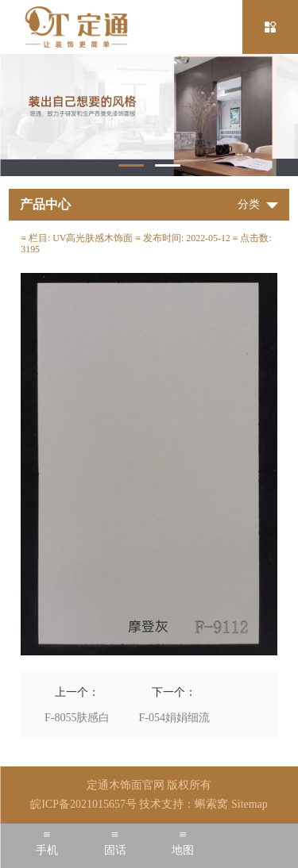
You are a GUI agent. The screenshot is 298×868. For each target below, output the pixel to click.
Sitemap (250, 804)
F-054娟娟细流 (174, 718)
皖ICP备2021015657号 (83, 804)
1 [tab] (131, 165)
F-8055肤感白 (77, 718)
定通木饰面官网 (126, 785)
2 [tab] (168, 165)
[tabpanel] (149, 115)
